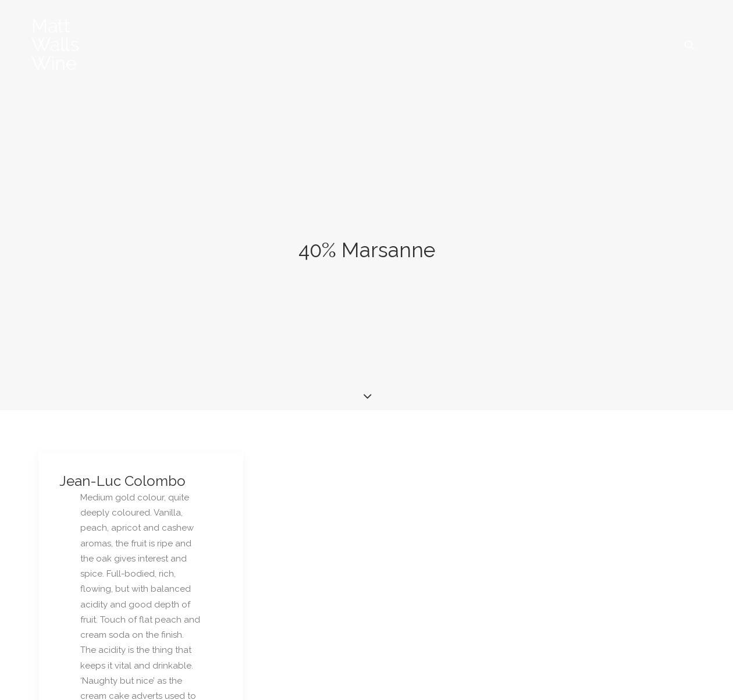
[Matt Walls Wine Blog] (56, 45)
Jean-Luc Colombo (122, 443)
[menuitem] (689, 45)
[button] (689, 45)
